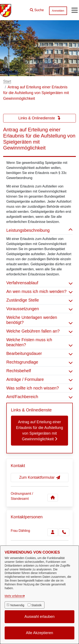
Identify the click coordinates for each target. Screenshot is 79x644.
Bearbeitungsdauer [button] (39, 353)
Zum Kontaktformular (40, 477)
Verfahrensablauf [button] (39, 283)
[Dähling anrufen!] (64, 532)
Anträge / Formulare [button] (39, 379)
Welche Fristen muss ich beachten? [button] (39, 342)
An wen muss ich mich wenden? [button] (39, 291)
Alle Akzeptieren (39, 633)
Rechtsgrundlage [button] (39, 362)
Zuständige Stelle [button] (39, 300)
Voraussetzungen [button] (39, 309)
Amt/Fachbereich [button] (39, 397)
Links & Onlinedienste (39, 118)
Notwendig (17, 605)
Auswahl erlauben (39, 617)
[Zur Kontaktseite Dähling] (53, 532)
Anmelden (58, 11)
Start (7, 81)
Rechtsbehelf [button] (39, 371)
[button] (37, 9)
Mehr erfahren (14, 596)
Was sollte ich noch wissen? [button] (39, 388)
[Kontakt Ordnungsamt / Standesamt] (53, 498)
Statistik (37, 605)
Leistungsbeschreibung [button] (39, 230)
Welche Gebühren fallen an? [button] (39, 331)
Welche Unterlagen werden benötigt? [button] (39, 320)
